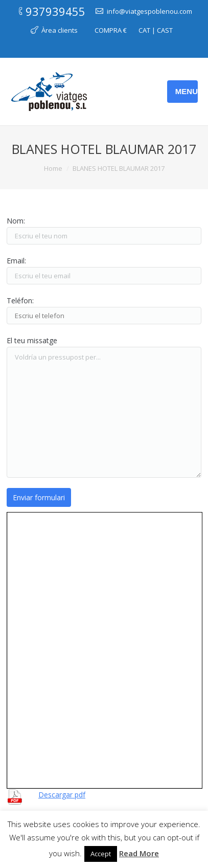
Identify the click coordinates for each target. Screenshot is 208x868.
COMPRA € (111, 30)
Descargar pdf (62, 795)
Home (53, 168)
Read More (139, 853)
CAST (165, 30)
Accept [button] (101, 854)
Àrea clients (60, 30)
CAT (144, 30)
